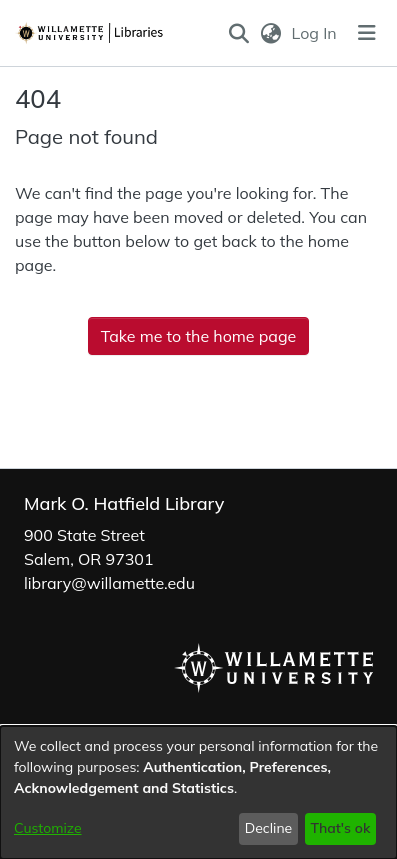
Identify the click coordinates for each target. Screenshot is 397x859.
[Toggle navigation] (367, 33)
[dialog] (198, 792)
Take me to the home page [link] (199, 336)
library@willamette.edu (109, 583)
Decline (269, 828)
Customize (48, 828)
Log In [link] (315, 33)
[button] (239, 33)
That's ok (340, 828)
